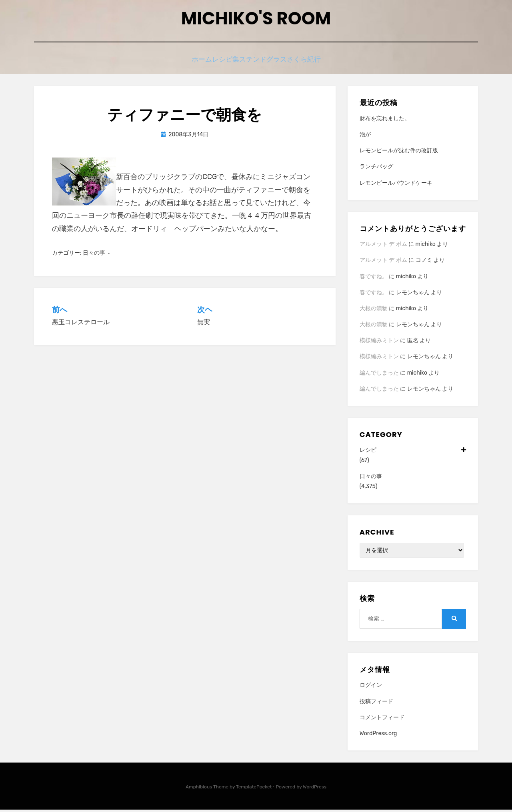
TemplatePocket (254, 789)
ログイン (371, 687)
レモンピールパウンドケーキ (396, 185)
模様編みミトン (379, 343)
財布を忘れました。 (385, 121)
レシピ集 (222, 63)
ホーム (188, 63)
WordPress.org (378, 736)
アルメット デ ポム (383, 246)
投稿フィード (376, 703)
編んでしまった (379, 375)
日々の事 (94, 255)
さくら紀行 (319, 63)
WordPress (315, 789)
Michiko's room (256, 20)
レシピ (413, 452)
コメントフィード (382, 720)
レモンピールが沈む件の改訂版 (399, 153)
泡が (365, 137)
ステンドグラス (269, 63)
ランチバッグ (376, 169)
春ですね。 (374, 278)
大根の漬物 (374, 311)
